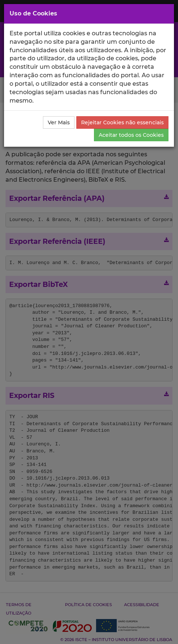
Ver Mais (59, 122)
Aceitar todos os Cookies (131, 135)
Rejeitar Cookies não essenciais (122, 122)
